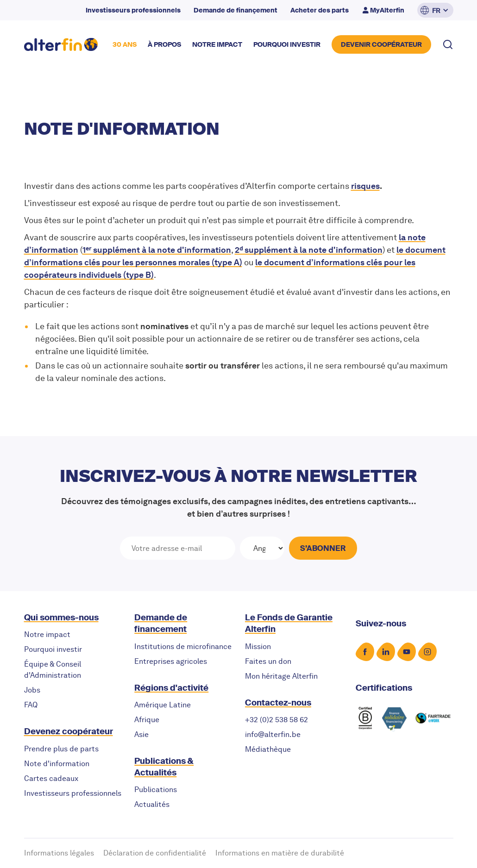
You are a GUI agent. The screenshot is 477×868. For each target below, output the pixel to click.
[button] (435, 10)
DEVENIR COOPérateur (381, 44)
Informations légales (59, 853)
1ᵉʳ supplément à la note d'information (157, 250)
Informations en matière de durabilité (280, 853)
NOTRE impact (217, 44)
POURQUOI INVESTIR (287, 44)
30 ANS (125, 44)
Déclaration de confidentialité (155, 853)
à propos (164, 44)
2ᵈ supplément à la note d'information (309, 250)
